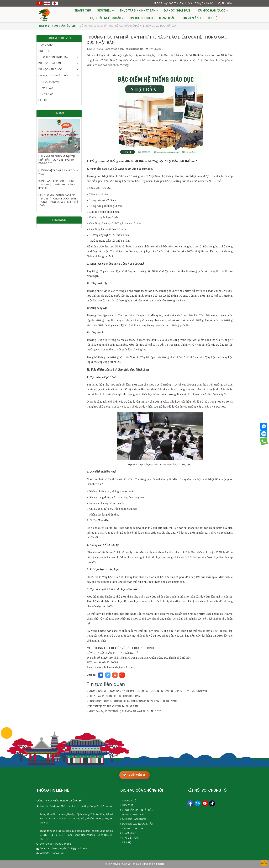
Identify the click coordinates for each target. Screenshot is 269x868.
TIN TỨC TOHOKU (141, 18)
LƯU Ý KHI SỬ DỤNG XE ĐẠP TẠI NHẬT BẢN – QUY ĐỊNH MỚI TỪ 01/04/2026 (57, 160)
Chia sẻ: (91, 675)
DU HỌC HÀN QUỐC (213, 11)
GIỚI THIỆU (105, 11)
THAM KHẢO (167, 18)
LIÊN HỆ (212, 18)
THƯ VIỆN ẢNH (191, 18)
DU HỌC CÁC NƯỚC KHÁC (105, 18)
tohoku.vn (58, 853)
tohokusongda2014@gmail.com (68, 849)
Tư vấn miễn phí (137, 775)
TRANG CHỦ (83, 11)
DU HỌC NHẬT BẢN (178, 11)
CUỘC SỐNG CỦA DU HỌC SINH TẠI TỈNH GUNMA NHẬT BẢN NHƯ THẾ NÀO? (133, 701)
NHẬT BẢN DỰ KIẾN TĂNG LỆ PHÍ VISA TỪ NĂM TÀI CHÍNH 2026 (125, 711)
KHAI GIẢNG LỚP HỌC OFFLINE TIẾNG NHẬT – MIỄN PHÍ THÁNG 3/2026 (57, 185)
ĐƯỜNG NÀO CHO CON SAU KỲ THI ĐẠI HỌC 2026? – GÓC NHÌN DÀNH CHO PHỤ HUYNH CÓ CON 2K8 (148, 691)
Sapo (161, 864)
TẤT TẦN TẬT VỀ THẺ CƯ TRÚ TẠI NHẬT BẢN (113, 706)
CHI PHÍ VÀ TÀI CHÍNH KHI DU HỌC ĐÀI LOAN (114, 696)
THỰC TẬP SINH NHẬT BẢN (139, 11)
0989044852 (63, 844)
